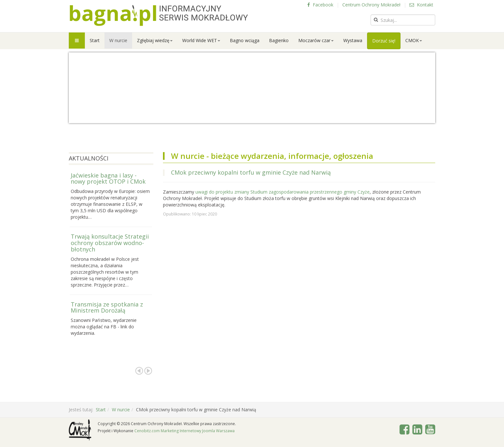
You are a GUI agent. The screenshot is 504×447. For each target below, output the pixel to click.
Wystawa (353, 40)
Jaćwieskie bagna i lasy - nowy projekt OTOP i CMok (108, 178)
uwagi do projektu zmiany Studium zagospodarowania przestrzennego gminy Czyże (283, 192)
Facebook (320, 5)
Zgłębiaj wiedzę (155, 40)
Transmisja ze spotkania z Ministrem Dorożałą (107, 307)
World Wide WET (201, 40)
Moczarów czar (316, 40)
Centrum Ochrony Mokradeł (371, 5)
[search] (403, 20)
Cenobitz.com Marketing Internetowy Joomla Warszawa (184, 431)
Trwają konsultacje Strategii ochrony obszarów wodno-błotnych (110, 243)
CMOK (414, 40)
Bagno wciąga (245, 40)
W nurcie (118, 40)
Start (95, 40)
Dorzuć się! (384, 41)
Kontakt (421, 5)
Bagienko (279, 40)
